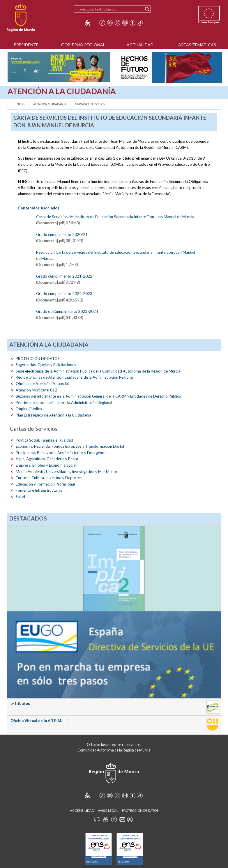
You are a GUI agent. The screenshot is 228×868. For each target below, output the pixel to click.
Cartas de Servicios (90, 104)
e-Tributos (20, 703)
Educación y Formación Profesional (45, 484)
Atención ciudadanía (50, 104)
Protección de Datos (140, 810)
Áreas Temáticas (197, 45)
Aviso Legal (108, 810)
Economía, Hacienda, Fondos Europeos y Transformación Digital (70, 446)
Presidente (26, 45)
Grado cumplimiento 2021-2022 (64, 276)
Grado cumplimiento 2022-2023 (64, 294)
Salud (20, 497)
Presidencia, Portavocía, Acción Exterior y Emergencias (62, 453)
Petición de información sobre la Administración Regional (64, 403)
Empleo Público (29, 409)
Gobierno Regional (83, 45)
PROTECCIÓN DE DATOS (38, 359)
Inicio (20, 104)
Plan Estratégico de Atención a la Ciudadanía (53, 415)
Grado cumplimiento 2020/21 (62, 234)
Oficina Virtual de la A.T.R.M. (40, 721)
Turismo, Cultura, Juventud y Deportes (49, 478)
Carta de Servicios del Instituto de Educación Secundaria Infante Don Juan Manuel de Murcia (115, 217)
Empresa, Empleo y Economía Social (46, 465)
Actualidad (140, 45)
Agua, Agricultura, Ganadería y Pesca (47, 459)
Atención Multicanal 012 (36, 390)
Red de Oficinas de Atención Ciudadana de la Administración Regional (75, 377)
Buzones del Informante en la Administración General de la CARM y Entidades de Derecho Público (98, 396)
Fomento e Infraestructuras (39, 490)
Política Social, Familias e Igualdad (44, 440)
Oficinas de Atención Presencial (42, 384)
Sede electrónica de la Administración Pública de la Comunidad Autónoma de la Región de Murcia (98, 371)
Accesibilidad (82, 810)
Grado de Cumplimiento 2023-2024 (67, 311)
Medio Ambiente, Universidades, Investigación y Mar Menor (67, 472)
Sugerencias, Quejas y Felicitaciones (46, 365)
